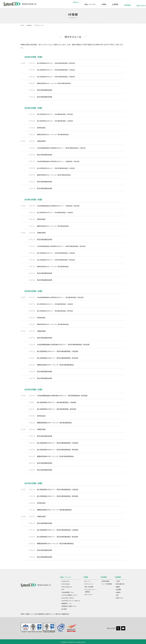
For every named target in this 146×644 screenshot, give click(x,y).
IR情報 (104, 4)
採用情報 (127, 4)
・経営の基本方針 (120, 584)
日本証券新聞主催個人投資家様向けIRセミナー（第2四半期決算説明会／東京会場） (64, 246)
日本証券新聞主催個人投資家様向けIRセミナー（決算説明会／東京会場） (60, 161)
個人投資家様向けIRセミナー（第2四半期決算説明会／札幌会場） (58, 77)
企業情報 (115, 4)
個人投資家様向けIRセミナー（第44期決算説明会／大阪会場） (57, 121)
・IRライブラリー (88, 595)
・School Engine (65, 584)
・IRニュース (87, 581)
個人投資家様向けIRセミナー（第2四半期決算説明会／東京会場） (58, 63)
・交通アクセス (119, 598)
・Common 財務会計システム (69, 595)
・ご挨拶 (117, 581)
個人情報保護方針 (40, 614)
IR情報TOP (30, 25)
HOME (22, 25)
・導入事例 (63, 609)
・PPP (62, 589)
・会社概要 (118, 589)
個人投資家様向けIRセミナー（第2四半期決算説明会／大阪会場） (58, 70)
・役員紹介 (118, 592)
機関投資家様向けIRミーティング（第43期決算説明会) (54, 226)
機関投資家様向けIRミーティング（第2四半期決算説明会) (55, 83)
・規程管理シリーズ (66, 603)
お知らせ (76, 4)
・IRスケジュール (88, 584)
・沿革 (117, 595)
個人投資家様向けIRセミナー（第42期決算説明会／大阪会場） (57, 304)
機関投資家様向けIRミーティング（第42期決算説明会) (54, 324)
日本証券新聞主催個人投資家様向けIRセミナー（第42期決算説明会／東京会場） (63, 297)
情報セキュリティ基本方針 (53, 614)
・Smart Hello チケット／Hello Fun (70, 601)
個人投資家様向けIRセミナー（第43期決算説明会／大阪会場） (57, 212)
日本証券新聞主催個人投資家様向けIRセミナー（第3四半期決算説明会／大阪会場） (64, 148)
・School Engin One (66, 587)
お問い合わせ (140, 5)
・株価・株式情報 (88, 587)
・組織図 (117, 587)
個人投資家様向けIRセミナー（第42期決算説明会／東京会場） (57, 311)
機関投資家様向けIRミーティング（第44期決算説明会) (54, 134)
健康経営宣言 (65, 614)
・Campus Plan (65, 581)
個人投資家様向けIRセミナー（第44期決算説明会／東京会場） (57, 114)
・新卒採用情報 (105, 581)
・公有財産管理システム (67, 592)
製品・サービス (90, 4)
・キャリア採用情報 (106, 584)
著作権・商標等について (27, 614)
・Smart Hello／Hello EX (67, 598)
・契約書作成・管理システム (68, 606)
